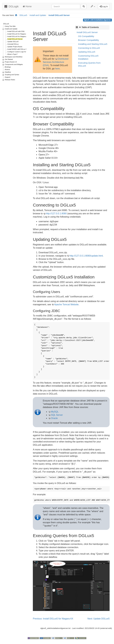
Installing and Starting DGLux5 (93, 44)
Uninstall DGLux (13, 44)
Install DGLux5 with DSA (16, 31)
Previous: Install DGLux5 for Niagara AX (53, 619)
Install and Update (38, 15)
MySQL (55, 412)
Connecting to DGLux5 (89, 48)
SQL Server (57, 415)
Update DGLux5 (13, 42)
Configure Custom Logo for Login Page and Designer (26, 52)
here (57, 69)
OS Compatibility (86, 36)
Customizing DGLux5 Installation (88, 57)
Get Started (9, 59)
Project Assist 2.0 (11, 62)
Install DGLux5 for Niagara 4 (17, 34)
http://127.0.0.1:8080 (56, 214)
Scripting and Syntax (12, 75)
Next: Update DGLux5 (98, 619)
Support (8, 77)
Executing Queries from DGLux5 (89, 64)
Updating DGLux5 (87, 52)
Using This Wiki (10, 26)
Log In (104, 6)
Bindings (8, 67)
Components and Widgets (14, 64)
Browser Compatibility (88, 40)
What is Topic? (12, 54)
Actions (7, 69)
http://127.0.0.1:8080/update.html (86, 256)
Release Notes (10, 80)
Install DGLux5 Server (59, 15)
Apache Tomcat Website (66, 304)
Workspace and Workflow (14, 57)
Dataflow (8, 72)
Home (27, 6)
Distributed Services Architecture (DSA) (56, 62)
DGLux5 (23, 15)
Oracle (54, 418)
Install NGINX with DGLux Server (19, 49)
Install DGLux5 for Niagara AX (18, 36)
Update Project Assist (15, 47)
